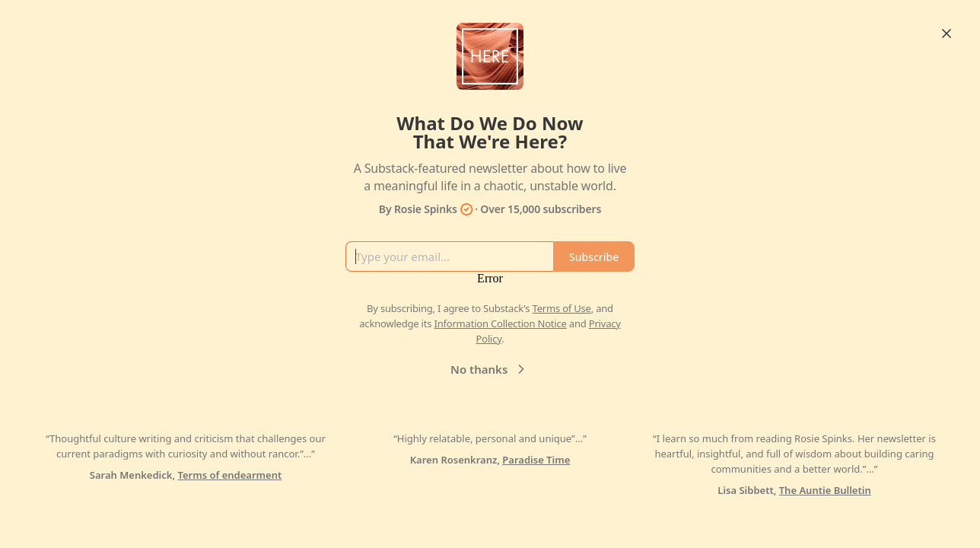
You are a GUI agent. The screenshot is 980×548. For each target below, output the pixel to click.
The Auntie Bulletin (825, 490)
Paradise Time (536, 460)
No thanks (490, 369)
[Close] (947, 33)
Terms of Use (562, 308)
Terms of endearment (229, 475)
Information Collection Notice (500, 323)
